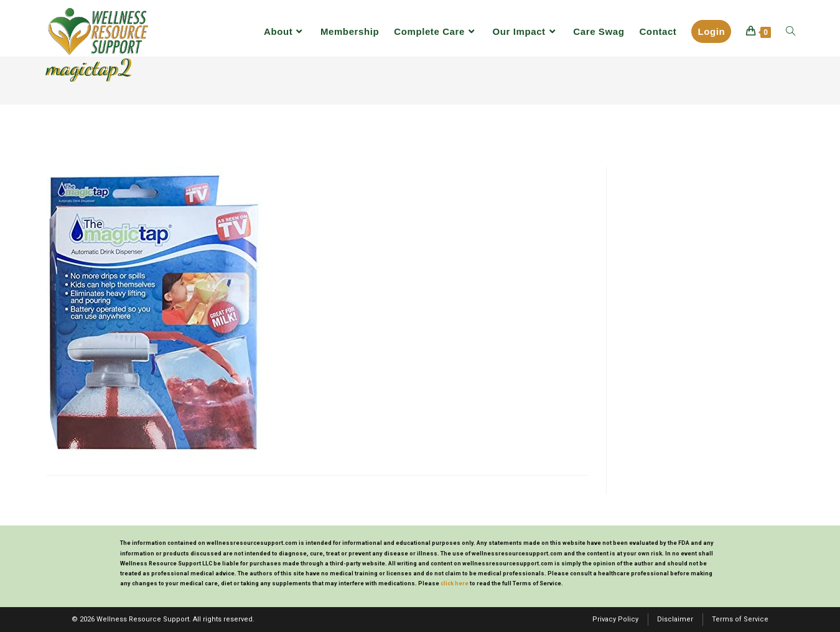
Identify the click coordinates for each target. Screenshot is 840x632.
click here (455, 583)
